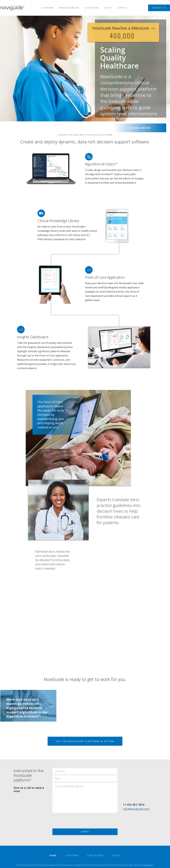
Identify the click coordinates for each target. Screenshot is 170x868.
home (53, 855)
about (108, 8)
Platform (48, 8)
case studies (92, 8)
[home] (12, 8)
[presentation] (75, 821)
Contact (122, 8)
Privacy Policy (148, 865)
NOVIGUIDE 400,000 (69, 8)
